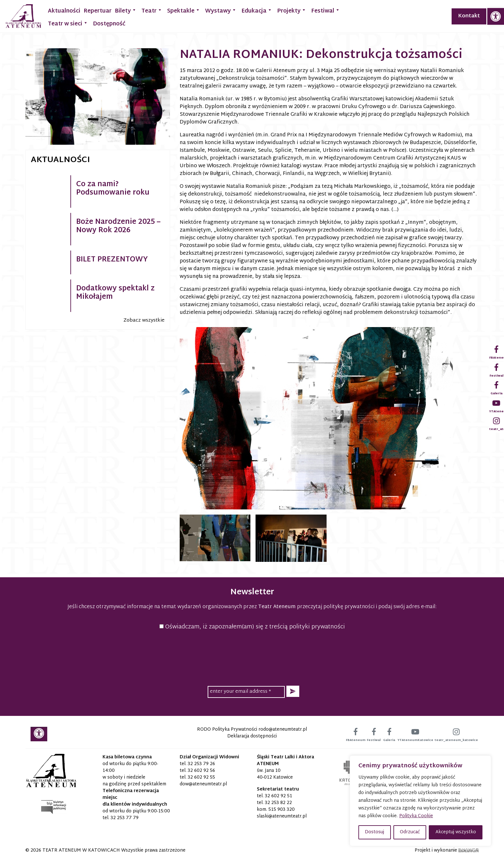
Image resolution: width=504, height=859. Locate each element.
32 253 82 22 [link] (278, 803)
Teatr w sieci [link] (68, 23)
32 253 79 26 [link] (201, 764)
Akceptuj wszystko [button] (456, 832)
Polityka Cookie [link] (416, 816)
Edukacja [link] (257, 10)
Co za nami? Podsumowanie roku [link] (113, 189)
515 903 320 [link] (282, 810)
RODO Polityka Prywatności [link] (227, 730)
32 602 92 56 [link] (201, 771)
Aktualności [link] (64, 11)
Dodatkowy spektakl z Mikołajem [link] (115, 293)
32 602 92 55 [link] (201, 777)
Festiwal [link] (326, 10)
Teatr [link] (152, 10)
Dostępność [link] (109, 24)
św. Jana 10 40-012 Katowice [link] (275, 774)
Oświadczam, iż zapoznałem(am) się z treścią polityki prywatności (252, 627)
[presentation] (252, 657)
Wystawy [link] (221, 10)
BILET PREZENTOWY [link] (112, 260)
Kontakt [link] (469, 16)
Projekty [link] (292, 10)
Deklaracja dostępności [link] (252, 736)
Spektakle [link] (184, 10)
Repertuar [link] (98, 11)
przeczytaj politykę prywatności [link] (336, 607)
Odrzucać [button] (410, 832)
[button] (293, 691)
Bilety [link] (126, 10)
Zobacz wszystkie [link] (144, 320)
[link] (496, 16)
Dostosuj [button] (374, 832)
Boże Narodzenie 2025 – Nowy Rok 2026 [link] (118, 226)
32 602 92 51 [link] (279, 796)
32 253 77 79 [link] (125, 818)
